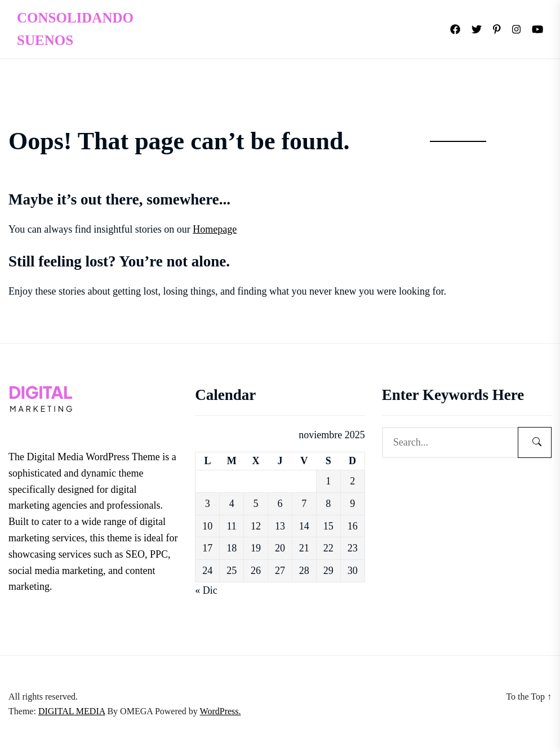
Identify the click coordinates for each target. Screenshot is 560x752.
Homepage (215, 229)
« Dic (206, 590)
